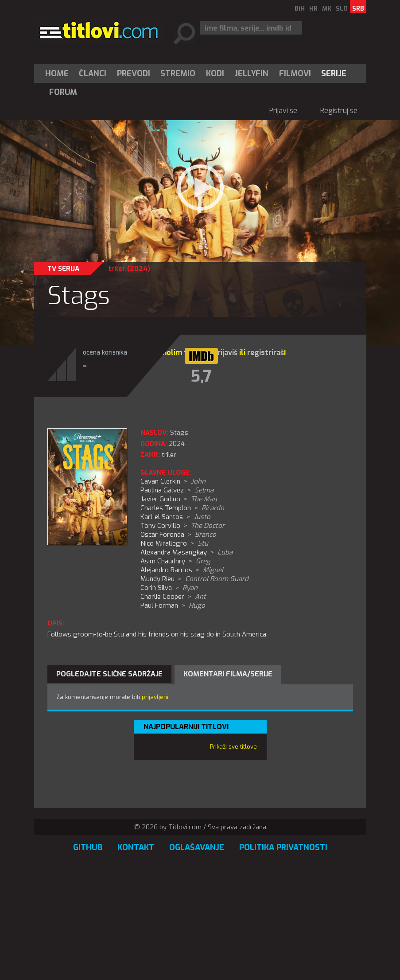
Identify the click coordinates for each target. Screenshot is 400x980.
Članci (93, 74)
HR (313, 9)
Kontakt (136, 847)
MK (327, 9)
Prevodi (134, 74)
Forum (63, 92)
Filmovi (295, 74)
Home (57, 74)
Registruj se (339, 111)
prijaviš (225, 353)
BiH (300, 9)
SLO (342, 9)
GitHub (88, 847)
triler (117, 269)
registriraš (266, 353)
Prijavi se (283, 111)
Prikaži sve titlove (233, 747)
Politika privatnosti (283, 847)
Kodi (215, 74)
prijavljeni (155, 697)
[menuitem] (59, 74)
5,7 (201, 376)
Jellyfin (251, 74)
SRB (358, 9)
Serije (334, 74)
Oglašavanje (197, 847)
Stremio (178, 74)
